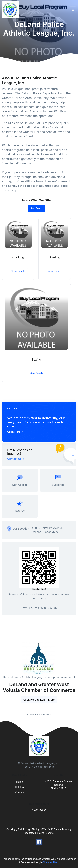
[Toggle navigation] (73, 10)
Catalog (19, 787)
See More (36, 208)
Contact (20, 792)
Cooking (18, 257)
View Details (18, 271)
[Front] (11, 10)
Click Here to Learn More (39, 700)
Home (19, 782)
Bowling (55, 257)
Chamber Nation (51, 862)
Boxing (36, 359)
